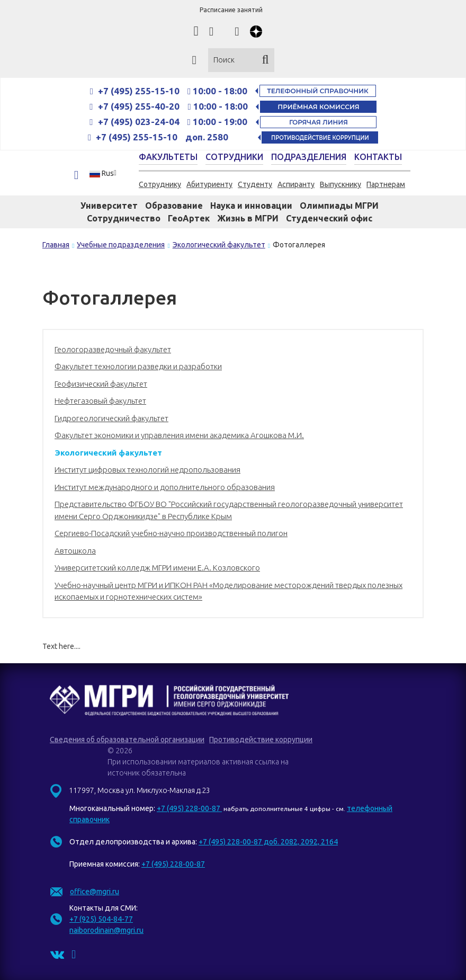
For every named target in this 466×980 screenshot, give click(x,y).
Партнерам (386, 184)
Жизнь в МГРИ (248, 218)
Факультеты (168, 157)
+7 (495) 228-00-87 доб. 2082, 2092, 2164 (268, 842)
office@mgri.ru (95, 892)
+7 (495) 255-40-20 (140, 106)
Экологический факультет (108, 453)
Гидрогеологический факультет (111, 418)
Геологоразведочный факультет (113, 349)
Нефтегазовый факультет (100, 401)
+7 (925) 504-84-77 (101, 919)
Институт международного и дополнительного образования (165, 487)
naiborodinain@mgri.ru (106, 930)
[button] (106, 173)
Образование (174, 206)
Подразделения (309, 157)
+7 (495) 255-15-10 (139, 91)
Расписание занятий (231, 10)
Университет (109, 206)
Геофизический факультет (101, 384)
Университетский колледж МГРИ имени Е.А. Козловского (157, 568)
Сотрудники (234, 157)
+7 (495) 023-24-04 (139, 122)
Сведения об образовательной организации (127, 740)
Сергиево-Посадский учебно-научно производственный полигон (171, 533)
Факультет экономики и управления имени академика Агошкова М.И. (179, 435)
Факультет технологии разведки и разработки (138, 366)
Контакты (378, 157)
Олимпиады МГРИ (339, 206)
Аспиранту (296, 184)
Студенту (255, 184)
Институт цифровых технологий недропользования (147, 470)
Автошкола (75, 551)
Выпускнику (340, 184)
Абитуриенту (209, 184)
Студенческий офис (329, 218)
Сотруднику (160, 184)
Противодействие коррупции (261, 740)
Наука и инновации (251, 206)
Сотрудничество (124, 218)
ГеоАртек (189, 218)
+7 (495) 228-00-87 (189, 808)
